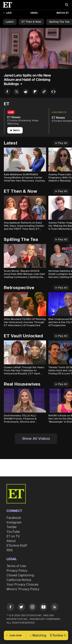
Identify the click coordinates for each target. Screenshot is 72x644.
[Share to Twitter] (17, 92)
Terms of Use (16, 566)
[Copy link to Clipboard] (44, 92)
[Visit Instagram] (32, 608)
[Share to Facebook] (7, 92)
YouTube (13, 532)
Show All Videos (36, 439)
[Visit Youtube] (43, 608)
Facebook (14, 518)
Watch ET (63, 13)
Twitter (12, 527)
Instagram (14, 522)
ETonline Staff (17, 546)
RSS (10, 550)
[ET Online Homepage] (9, 5)
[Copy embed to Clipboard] (53, 92)
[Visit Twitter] (21, 608)
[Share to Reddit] (26, 92)
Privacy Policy (17, 571)
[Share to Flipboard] (35, 92)
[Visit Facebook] (10, 608)
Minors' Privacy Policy (23, 589)
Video (34, 13)
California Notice (19, 580)
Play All (61, 143)
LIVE (9, 13)
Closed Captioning (20, 575)
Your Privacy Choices (22, 585)
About (11, 541)
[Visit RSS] (55, 608)
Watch (15, 130)
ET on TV (13, 536)
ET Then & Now (31, 22)
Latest (10, 22)
